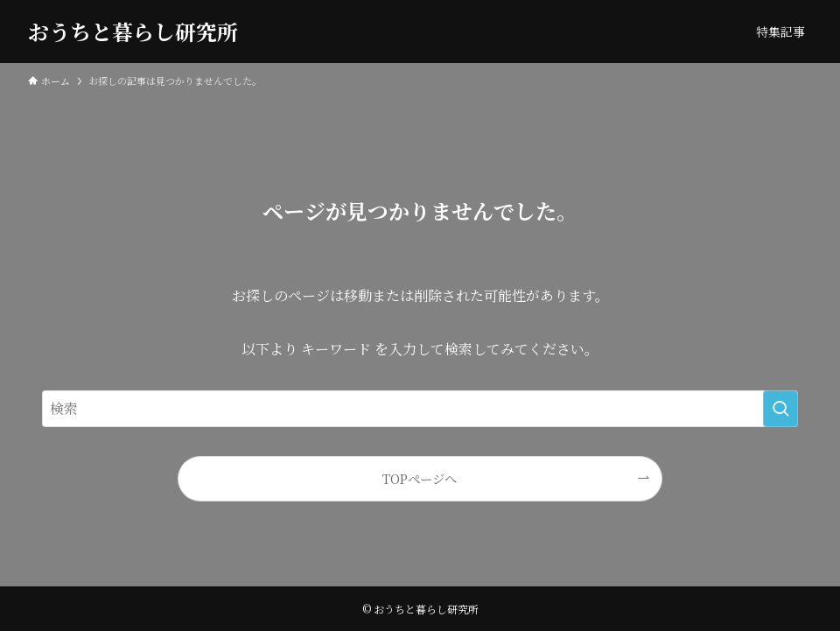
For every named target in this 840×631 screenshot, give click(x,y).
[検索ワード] (420, 409)
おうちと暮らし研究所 (133, 32)
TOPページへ (420, 478)
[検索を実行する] (780, 409)
